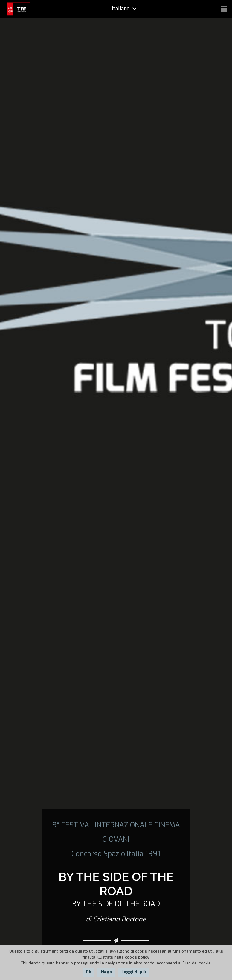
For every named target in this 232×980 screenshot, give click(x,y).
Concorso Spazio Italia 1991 (116, 854)
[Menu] (224, 9)
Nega (106, 972)
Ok (88, 972)
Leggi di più (134, 972)
